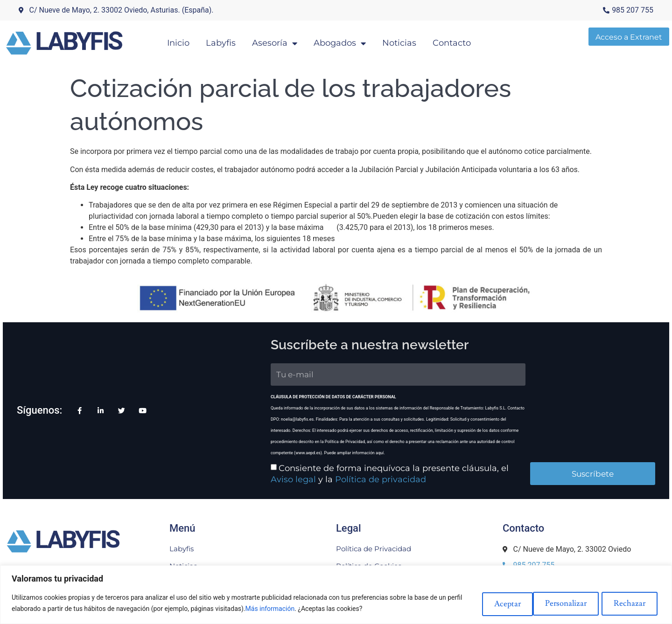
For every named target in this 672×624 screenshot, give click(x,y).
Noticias (416, 40)
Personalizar (496, 603)
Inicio (195, 40)
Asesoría (291, 40)
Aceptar (631, 603)
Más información (286, 609)
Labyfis (238, 40)
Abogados (357, 40)
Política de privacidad (269, 462)
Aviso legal (477, 451)
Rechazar (567, 603)
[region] (336, 594)
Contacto (469, 40)
